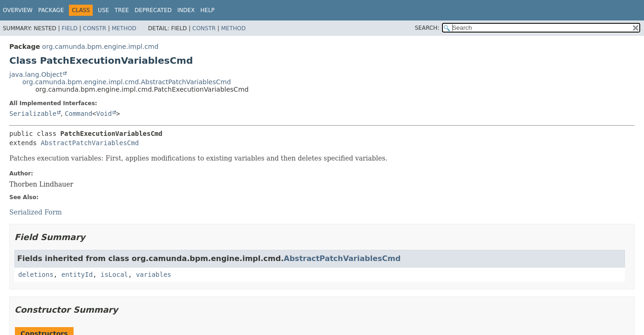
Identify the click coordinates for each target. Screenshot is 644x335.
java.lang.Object (36, 74)
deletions (36, 275)
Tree (122, 10)
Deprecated (153, 10)
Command (78, 114)
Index (186, 10)
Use (103, 10)
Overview (18, 10)
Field (69, 28)
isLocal (114, 275)
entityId (77, 275)
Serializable (33, 114)
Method (124, 28)
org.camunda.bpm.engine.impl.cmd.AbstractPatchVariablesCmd (127, 82)
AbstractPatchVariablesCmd (90, 143)
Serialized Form (36, 212)
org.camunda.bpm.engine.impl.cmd (100, 47)
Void (104, 114)
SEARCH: (427, 28)
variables (154, 275)
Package (51, 10)
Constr (95, 28)
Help (207, 10)
